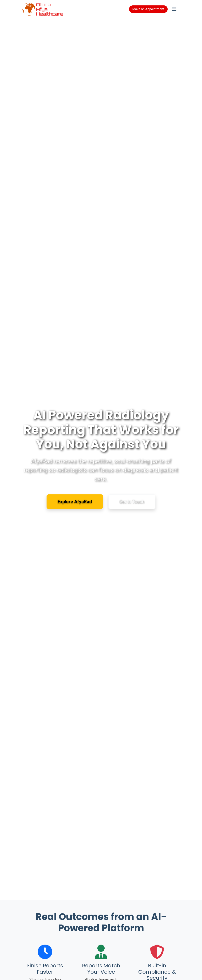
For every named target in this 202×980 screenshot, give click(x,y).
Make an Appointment (148, 9)
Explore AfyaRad (75, 502)
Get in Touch (132, 502)
